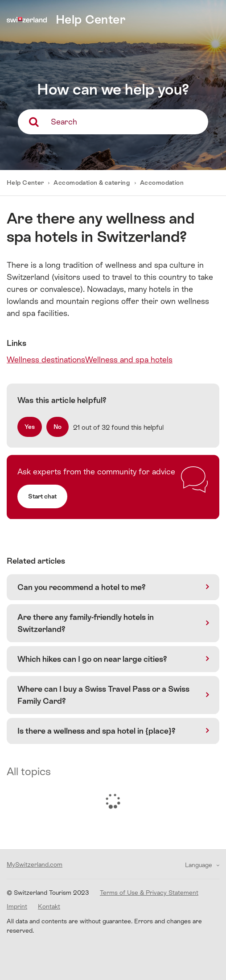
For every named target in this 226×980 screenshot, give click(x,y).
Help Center (26, 183)
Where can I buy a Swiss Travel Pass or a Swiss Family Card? (103, 695)
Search (64, 122)
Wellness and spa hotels (129, 359)
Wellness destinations (46, 359)
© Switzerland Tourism (48, 893)
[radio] (30, 427)
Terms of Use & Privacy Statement (149, 893)
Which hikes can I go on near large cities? (92, 659)
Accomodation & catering (92, 183)
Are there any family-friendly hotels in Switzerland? (86, 623)
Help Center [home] (90, 19)
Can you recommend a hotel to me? (82, 587)
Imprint (17, 906)
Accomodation (162, 183)
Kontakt (49, 906)
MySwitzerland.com (35, 864)
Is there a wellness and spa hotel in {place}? (97, 731)
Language (199, 865)
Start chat (42, 496)
